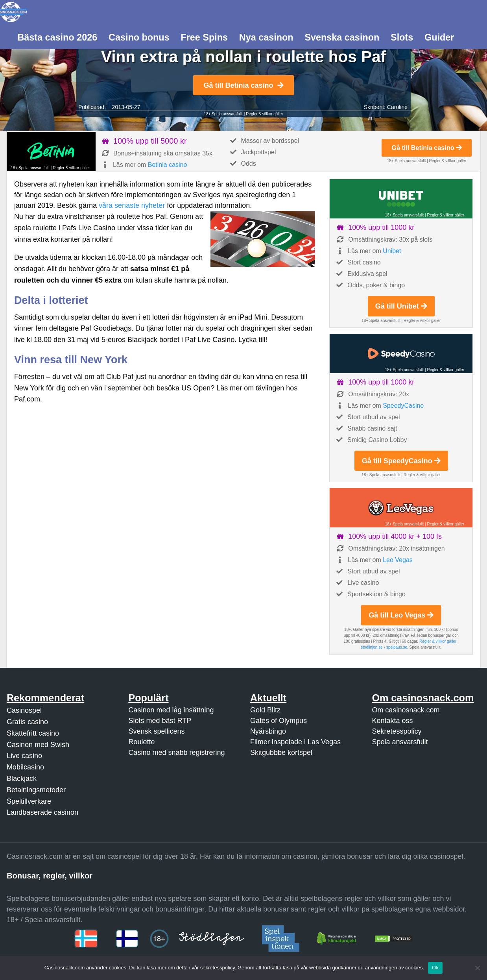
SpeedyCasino (403, 406)
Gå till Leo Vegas (401, 615)
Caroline (397, 107)
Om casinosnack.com (406, 710)
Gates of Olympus (279, 721)
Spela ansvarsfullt (400, 742)
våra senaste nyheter (132, 205)
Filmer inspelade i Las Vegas (295, 742)
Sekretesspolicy (397, 731)
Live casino (24, 756)
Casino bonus (139, 37)
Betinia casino (168, 165)
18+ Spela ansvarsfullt (223, 114)
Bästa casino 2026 (57, 37)
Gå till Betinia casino (243, 85)
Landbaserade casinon (42, 812)
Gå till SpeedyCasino (401, 461)
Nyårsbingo (268, 731)
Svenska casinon (342, 37)
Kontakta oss (392, 721)
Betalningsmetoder (36, 790)
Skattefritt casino (33, 733)
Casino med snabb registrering (176, 753)
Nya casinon (266, 37)
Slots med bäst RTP (160, 721)
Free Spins (204, 37)
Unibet (392, 251)
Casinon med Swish (38, 745)
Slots (402, 37)
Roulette (141, 742)
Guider (439, 37)
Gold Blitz (265, 710)
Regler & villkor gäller (264, 114)
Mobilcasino (25, 767)
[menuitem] (57, 37)
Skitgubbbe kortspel (281, 753)
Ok (435, 968)
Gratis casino (27, 722)
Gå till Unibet (401, 306)
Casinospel (24, 710)
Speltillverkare (29, 801)
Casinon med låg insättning (171, 710)
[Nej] (477, 968)
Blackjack (22, 778)
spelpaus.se (397, 647)
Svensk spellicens (156, 731)
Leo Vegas (398, 560)
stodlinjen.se (372, 647)
